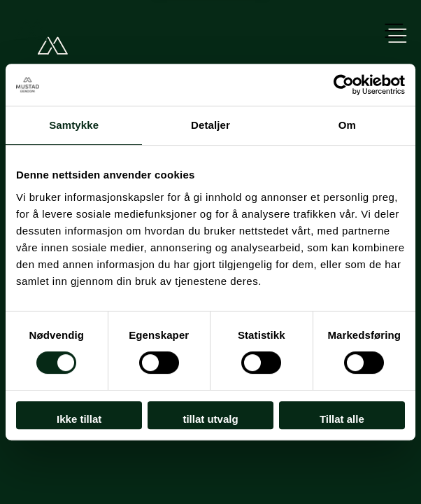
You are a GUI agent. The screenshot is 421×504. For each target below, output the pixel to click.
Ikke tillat (79, 419)
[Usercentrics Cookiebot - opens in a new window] (344, 85)
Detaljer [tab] (210, 125)
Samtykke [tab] (74, 125)
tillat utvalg (210, 419)
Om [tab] (347, 125)
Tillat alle (342, 419)
